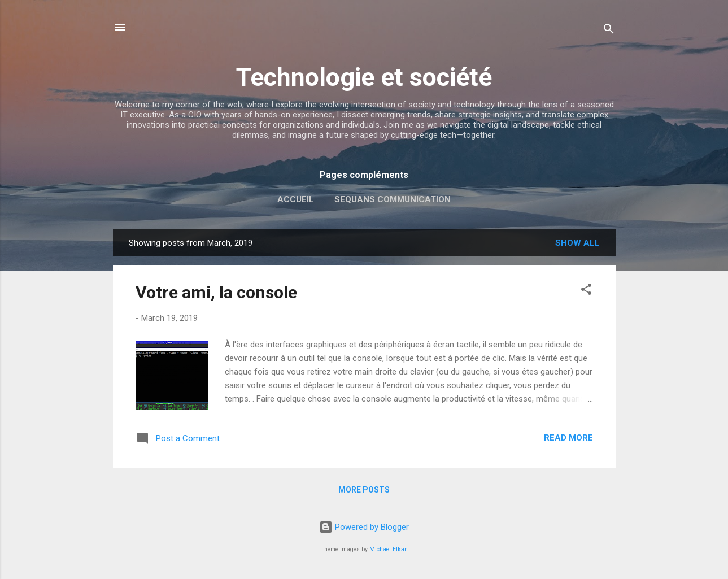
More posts (364, 490)
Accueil (296, 199)
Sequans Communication (393, 199)
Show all (577, 243)
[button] (586, 291)
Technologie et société (364, 77)
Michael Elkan (389, 549)
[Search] (609, 31)
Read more (568, 438)
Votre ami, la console (216, 292)
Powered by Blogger (364, 527)
